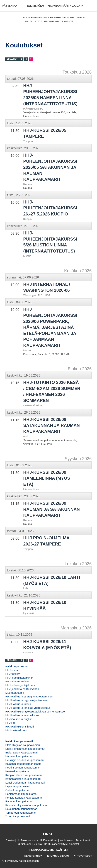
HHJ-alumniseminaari (18, 681)
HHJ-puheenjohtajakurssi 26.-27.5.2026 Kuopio (50, 208)
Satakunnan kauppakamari (21, 809)
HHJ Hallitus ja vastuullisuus (22, 715)
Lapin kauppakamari (17, 786)
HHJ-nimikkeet (55, 18)
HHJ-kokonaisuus (39, 18)
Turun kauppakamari (18, 816)
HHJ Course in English (19, 719)
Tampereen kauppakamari (21, 813)
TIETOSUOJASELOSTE (42, 850)
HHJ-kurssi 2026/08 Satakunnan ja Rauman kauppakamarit (52, 425)
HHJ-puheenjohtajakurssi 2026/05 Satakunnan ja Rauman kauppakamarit (50, 167)
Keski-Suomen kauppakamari (23, 768)
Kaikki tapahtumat (17, 666)
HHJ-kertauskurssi (16, 730)
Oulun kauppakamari (18, 790)
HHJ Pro (10, 723)
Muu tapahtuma (15, 693)
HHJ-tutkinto (13, 674)
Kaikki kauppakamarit (19, 741)
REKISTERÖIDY (36, 6)
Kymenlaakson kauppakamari (23, 779)
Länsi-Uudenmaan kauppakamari (25, 783)
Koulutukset (68, 18)
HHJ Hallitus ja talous (18, 704)
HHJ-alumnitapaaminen (19, 678)
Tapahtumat (81, 18)
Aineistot (69, 21)
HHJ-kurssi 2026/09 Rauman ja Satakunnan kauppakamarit (52, 509)
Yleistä (38, 21)
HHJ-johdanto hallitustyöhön (22, 689)
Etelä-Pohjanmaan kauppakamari (25, 749)
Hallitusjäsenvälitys (53, 21)
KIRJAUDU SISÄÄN (58, 856)
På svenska (10, 6)
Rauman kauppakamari (19, 801)
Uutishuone (28, 21)
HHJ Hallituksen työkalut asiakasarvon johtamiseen (36, 711)
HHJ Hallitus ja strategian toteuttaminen (29, 696)
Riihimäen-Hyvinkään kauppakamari (27, 805)
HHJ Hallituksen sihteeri (20, 727)
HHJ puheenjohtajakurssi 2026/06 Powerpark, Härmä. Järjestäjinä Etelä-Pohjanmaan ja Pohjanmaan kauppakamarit (50, 327)
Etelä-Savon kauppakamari (21, 752)
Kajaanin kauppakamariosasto (23, 764)
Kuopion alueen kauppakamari (24, 775)
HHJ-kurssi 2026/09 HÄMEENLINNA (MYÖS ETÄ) (47, 478)
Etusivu (26, 18)
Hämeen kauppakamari (19, 756)
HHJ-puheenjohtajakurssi (20, 685)
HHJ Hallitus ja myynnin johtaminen (26, 700)
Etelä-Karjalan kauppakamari (23, 745)
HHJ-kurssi (12, 670)
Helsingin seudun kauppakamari (24, 760)
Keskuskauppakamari (18, 771)
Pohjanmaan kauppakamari (22, 794)
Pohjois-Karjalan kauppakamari (24, 798)
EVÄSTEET (62, 850)
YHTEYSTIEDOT (83, 856)
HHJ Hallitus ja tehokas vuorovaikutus (28, 708)
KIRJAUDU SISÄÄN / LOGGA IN (66, 6)
